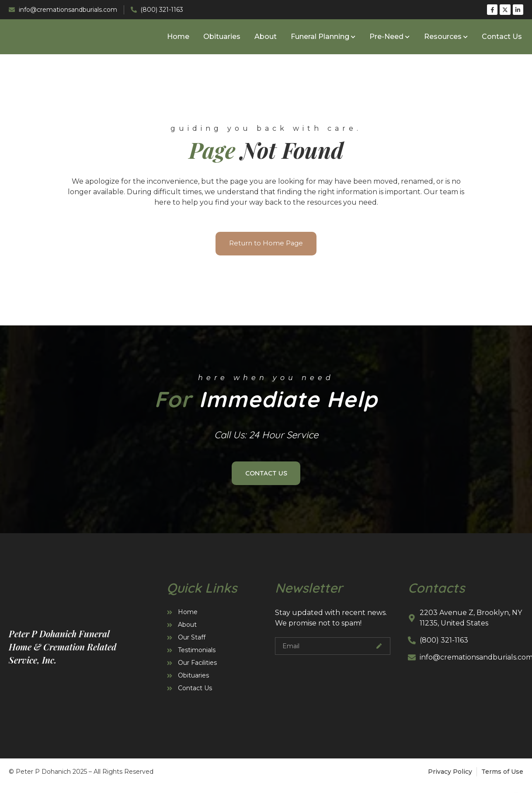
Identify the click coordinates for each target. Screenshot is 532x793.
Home (178, 38)
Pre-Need (389, 38)
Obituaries (222, 38)
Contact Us (502, 38)
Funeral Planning (323, 38)
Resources (446, 38)
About (266, 38)
